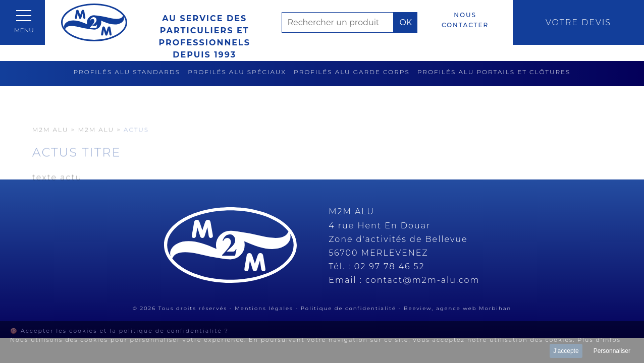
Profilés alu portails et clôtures (494, 72)
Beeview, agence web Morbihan (458, 308)
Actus (136, 144)
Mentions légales (264, 308)
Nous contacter (465, 20)
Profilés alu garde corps (352, 72)
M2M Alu (50, 144)
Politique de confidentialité (348, 308)
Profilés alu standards (127, 72)
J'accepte (566, 351)
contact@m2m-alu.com (423, 280)
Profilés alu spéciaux (237, 72)
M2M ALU (96, 144)
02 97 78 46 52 (390, 266)
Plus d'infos (599, 340)
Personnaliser (612, 351)
